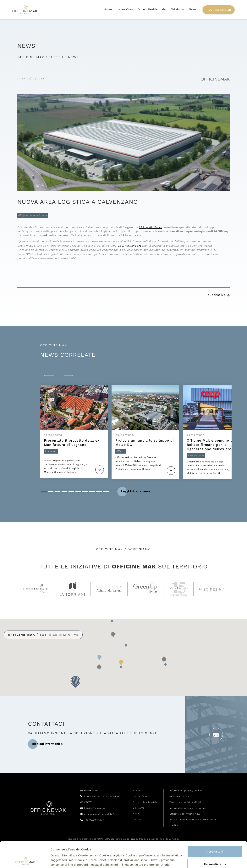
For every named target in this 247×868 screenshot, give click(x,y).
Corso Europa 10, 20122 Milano (103, 796)
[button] (49, 376)
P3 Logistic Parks (150, 227)
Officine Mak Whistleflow (185, 814)
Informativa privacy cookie (186, 791)
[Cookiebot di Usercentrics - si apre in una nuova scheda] (25, 860)
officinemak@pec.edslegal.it (102, 814)
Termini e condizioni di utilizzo (188, 802)
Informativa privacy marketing (188, 808)
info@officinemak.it (96, 808)
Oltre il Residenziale (152, 9)
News (193, 9)
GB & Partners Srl (129, 246)
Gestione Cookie (179, 796)
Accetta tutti (215, 827)
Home (108, 9)
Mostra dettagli (61, 860)
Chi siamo (177, 9)
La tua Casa (125, 9)
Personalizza (215, 840)
